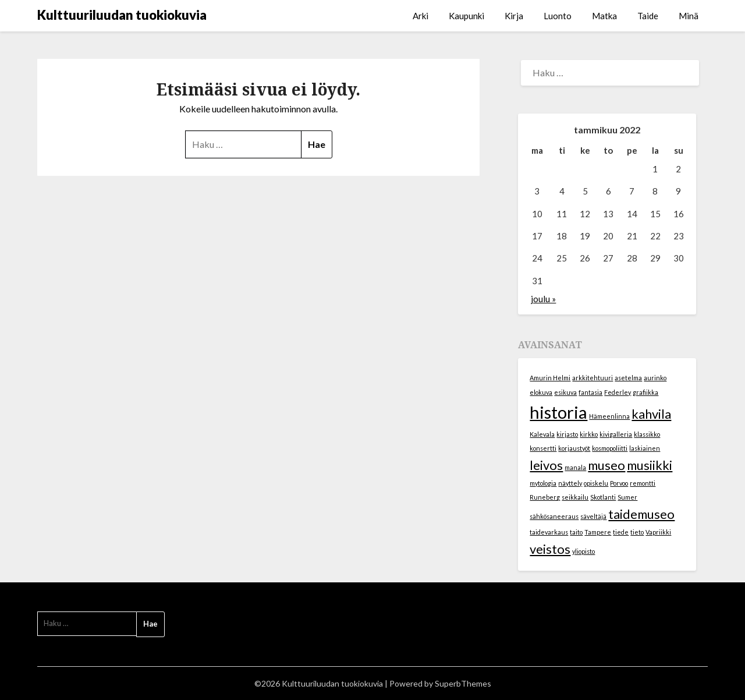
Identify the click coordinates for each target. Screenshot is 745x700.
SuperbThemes (463, 683)
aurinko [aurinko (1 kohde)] (655, 378)
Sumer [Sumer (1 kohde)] (627, 497)
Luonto (558, 16)
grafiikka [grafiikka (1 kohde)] (645, 392)
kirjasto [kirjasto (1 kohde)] (567, 434)
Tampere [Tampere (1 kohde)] (598, 532)
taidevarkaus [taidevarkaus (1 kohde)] (549, 532)
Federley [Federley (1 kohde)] (618, 392)
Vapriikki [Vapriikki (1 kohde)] (658, 532)
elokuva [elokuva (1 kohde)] (541, 392)
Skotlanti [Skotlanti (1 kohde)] (603, 497)
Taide (648, 16)
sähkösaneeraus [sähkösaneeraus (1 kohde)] (554, 516)
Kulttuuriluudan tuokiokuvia (122, 15)
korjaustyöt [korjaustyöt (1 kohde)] (574, 448)
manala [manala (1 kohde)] (575, 467)
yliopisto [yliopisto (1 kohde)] (583, 551)
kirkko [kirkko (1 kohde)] (589, 434)
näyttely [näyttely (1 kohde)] (570, 483)
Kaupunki (466, 16)
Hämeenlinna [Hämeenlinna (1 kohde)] (609, 416)
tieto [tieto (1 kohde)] (637, 532)
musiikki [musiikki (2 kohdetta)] (650, 465)
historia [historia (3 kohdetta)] (558, 412)
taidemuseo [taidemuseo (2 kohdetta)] (641, 514)
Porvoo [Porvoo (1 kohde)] (619, 483)
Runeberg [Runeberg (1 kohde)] (545, 497)
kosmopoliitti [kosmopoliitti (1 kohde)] (610, 448)
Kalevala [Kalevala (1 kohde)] (542, 434)
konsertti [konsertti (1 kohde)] (543, 448)
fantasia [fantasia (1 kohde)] (590, 392)
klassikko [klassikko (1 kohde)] (647, 434)
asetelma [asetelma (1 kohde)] (628, 378)
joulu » (543, 299)
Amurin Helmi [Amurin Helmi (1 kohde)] (550, 378)
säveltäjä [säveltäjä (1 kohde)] (593, 516)
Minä (689, 16)
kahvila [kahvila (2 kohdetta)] (651, 414)
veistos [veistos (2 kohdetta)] (550, 549)
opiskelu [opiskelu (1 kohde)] (596, 483)
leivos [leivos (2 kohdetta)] (546, 465)
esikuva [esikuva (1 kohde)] (565, 392)
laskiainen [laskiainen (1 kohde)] (645, 448)
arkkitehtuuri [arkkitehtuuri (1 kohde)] (593, 378)
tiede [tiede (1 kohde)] (621, 532)
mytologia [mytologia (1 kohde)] (543, 483)
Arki (421, 16)
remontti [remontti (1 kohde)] (643, 483)
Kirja (514, 16)
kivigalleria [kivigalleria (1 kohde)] (616, 434)
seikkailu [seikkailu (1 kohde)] (575, 497)
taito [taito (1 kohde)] (576, 532)
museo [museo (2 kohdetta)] (606, 465)
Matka (604, 16)
